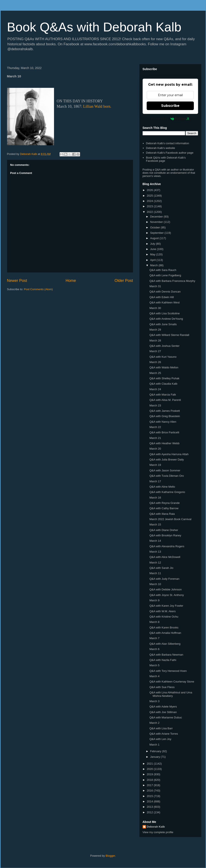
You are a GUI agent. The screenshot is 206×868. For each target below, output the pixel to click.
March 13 (155, 552)
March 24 (155, 389)
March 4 (154, 676)
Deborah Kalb (156, 827)
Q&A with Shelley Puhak (164, 378)
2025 (150, 196)
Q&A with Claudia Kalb (163, 384)
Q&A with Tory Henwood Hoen (168, 671)
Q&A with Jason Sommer (165, 470)
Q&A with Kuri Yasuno (163, 357)
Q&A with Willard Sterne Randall (169, 335)
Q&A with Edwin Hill (162, 297)
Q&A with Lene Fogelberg (165, 275)
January (155, 757)
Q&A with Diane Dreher (164, 530)
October (155, 227)
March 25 (155, 373)
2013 (150, 807)
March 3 (154, 701)
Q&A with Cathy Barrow (164, 508)
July (153, 244)
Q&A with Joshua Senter (164, 346)
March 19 (155, 465)
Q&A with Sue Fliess (162, 687)
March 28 (155, 341)
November (157, 222)
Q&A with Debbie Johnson (166, 589)
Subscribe (170, 106)
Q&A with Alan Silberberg (165, 644)
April (153, 260)
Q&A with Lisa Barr (161, 728)
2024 (150, 201)
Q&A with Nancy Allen (163, 422)
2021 (150, 764)
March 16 (155, 498)
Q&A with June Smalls (163, 324)
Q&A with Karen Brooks (164, 627)
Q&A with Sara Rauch (163, 270)
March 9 (154, 600)
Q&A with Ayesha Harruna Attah (169, 454)
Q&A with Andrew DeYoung (166, 319)
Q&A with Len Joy (160, 739)
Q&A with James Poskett (165, 411)
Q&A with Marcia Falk (163, 395)
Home (71, 281)
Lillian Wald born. (97, 106)
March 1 (154, 745)
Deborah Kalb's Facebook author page (170, 153)
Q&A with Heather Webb (164, 443)
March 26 (155, 362)
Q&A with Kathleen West (164, 302)
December (157, 217)
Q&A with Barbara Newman (166, 655)
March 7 (154, 638)
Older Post (124, 281)
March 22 (155, 427)
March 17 (155, 481)
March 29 (155, 330)
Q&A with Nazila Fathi (163, 660)
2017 (150, 785)
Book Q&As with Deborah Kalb (94, 27)
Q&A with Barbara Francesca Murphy (172, 281)
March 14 (155, 541)
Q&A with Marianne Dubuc (166, 717)
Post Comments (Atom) (38, 289)
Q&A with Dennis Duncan (165, 292)
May (153, 254)
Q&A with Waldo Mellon (164, 367)
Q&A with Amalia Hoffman (165, 633)
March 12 (155, 563)
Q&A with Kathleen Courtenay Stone (172, 682)
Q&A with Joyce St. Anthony (167, 595)
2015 (150, 796)
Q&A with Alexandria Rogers (167, 546)
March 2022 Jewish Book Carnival (170, 519)
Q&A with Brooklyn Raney (165, 535)
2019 (150, 774)
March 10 (155, 584)
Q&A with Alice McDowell (165, 557)
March (154, 265)
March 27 (155, 351)
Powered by (170, 119)
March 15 (155, 524)
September (157, 233)
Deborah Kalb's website (161, 148)
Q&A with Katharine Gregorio (167, 492)
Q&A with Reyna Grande (165, 503)
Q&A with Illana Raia (162, 514)
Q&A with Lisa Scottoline (165, 313)
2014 (150, 801)
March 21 (155, 438)
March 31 (155, 286)
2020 (150, 769)
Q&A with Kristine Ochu (164, 617)
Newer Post (17, 281)
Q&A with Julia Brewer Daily (167, 460)
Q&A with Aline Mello (162, 487)
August (155, 238)
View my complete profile (158, 832)
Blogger (110, 856)
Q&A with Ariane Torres (164, 734)
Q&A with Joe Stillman (163, 712)
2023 (150, 206)
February (156, 751)
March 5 (154, 665)
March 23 (155, 405)
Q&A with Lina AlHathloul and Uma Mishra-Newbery (171, 694)
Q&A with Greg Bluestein (165, 416)
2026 (150, 190)
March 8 (154, 622)
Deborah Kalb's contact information (168, 143)
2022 (150, 212)
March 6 (154, 649)
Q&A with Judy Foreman (164, 579)
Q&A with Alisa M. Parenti (165, 400)
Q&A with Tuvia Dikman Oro (167, 476)
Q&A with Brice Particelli (164, 432)
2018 (150, 780)
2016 (150, 791)
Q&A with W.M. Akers (163, 611)
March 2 (154, 723)
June (153, 249)
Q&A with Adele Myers (163, 707)
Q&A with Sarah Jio (161, 568)
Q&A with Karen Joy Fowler (166, 606)
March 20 (155, 449)
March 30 (155, 308)
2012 (150, 812)
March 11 (155, 573)
